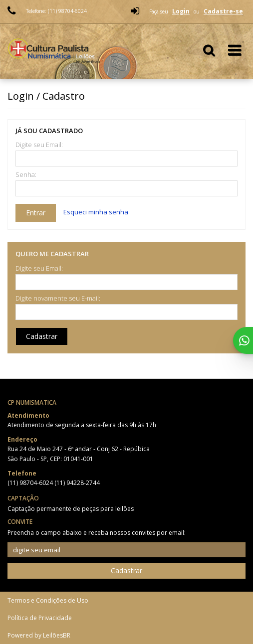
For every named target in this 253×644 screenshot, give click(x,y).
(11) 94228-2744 (77, 483)
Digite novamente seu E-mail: (58, 298)
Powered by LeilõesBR (39, 635)
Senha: (26, 175)
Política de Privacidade (40, 618)
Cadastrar (42, 336)
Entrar (36, 213)
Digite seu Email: (39, 145)
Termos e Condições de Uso (48, 600)
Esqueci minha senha (96, 212)
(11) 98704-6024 (31, 483)
